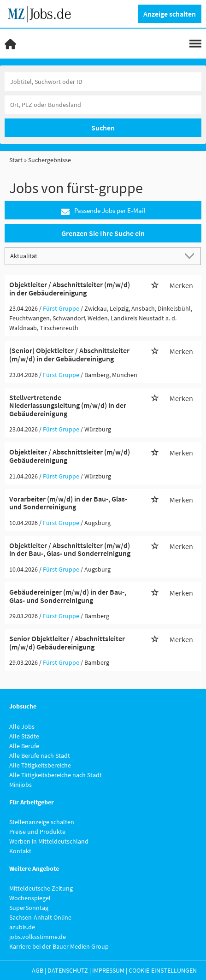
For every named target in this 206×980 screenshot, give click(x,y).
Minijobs (21, 785)
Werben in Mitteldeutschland (49, 841)
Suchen (103, 128)
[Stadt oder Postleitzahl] (103, 105)
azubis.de (22, 927)
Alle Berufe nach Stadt (40, 756)
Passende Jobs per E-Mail (103, 211)
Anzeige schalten (170, 14)
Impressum (108, 970)
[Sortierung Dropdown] (191, 256)
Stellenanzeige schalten (42, 822)
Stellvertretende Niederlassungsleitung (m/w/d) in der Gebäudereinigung (68, 405)
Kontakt (20, 851)
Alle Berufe (24, 746)
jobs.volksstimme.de (38, 937)
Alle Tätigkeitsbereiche (40, 765)
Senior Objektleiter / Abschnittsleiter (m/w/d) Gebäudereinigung (67, 643)
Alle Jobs (22, 726)
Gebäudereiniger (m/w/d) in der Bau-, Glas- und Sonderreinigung (68, 596)
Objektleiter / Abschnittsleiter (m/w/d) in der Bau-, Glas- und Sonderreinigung (70, 549)
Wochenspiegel (30, 898)
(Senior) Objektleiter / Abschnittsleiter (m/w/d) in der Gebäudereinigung (69, 354)
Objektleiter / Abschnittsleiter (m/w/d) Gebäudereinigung (70, 456)
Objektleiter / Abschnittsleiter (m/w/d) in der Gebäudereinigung (70, 289)
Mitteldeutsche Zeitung (41, 888)
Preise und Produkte (37, 832)
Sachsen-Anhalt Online (40, 917)
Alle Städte (24, 736)
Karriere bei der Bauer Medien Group (59, 946)
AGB (38, 970)
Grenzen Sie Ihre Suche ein (103, 233)
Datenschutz (68, 970)
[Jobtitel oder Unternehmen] (103, 82)
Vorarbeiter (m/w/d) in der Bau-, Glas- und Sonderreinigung (68, 503)
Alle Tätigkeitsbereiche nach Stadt (56, 775)
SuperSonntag (29, 908)
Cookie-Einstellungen (163, 970)
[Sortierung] (94, 256)
